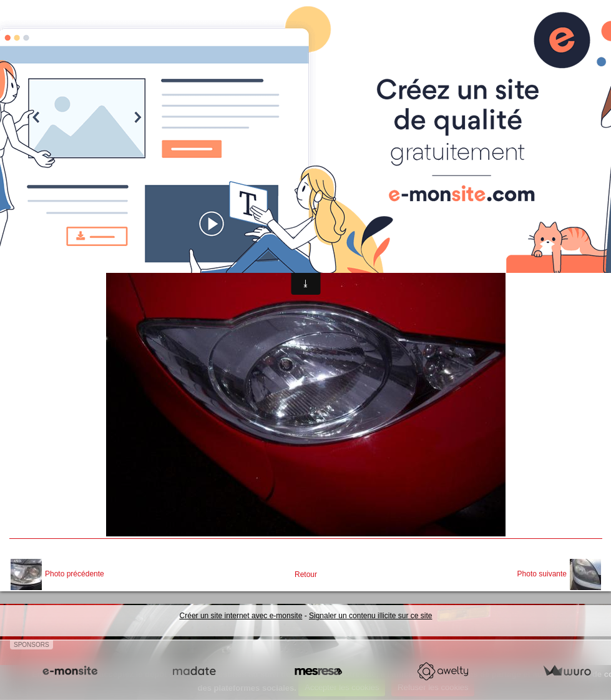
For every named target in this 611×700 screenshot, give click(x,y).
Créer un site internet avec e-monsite (241, 616)
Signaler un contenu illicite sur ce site (370, 616)
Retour (306, 574)
